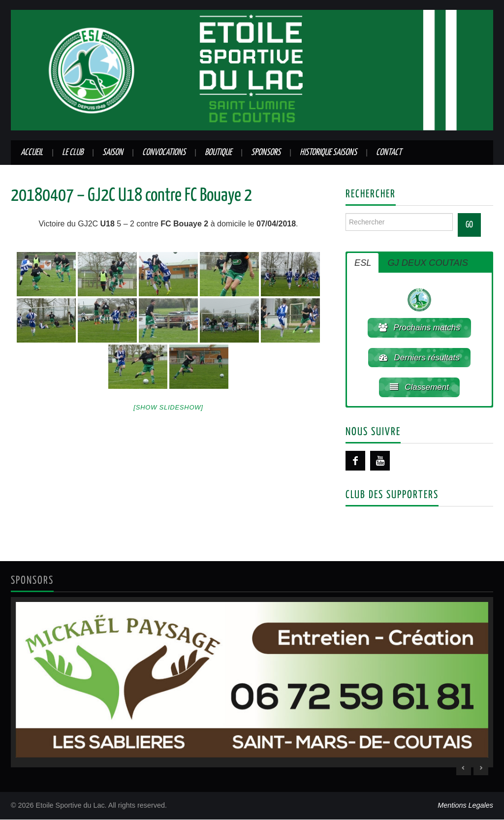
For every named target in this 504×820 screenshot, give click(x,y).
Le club (73, 153)
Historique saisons (328, 153)
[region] (252, 683)
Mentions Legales (465, 806)
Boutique (218, 153)
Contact (389, 153)
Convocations (164, 153)
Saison (113, 153)
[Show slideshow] (168, 407)
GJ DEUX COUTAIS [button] (427, 263)
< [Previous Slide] (464, 768)
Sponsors (266, 153)
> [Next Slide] (481, 768)
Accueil (32, 153)
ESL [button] (363, 263)
